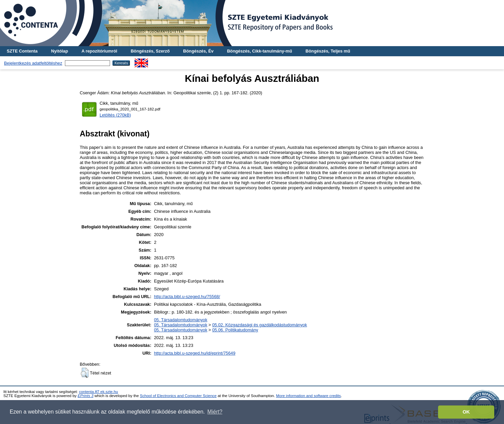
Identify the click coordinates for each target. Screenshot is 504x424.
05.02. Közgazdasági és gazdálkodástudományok (260, 325)
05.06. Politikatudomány (235, 330)
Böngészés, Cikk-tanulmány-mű (260, 51)
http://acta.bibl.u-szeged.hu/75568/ (187, 297)
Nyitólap (60, 51)
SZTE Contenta (22, 51)
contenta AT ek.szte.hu (99, 392)
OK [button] (466, 412)
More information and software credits (308, 396)
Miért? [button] (215, 412)
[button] (85, 373)
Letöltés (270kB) (115, 115)
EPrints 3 (86, 396)
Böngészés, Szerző (150, 51)
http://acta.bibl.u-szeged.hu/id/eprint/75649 (195, 353)
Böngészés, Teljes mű (328, 51)
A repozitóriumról (99, 51)
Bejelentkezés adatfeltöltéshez (33, 63)
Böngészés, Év (198, 51)
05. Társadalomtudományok (181, 320)
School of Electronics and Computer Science (178, 396)
